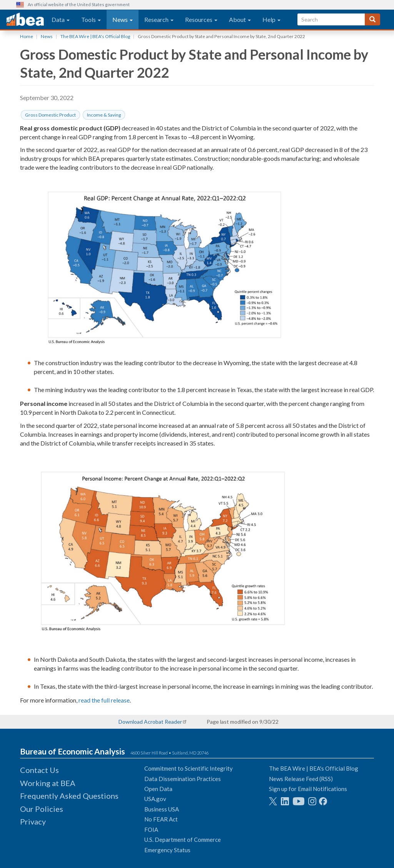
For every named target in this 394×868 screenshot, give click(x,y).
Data (61, 19)
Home (27, 36)
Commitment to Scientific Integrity (189, 768)
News (123, 19)
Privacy (33, 821)
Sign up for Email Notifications (308, 789)
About (240, 19)
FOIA (151, 830)
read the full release (104, 700)
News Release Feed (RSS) (301, 779)
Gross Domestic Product (50, 115)
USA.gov (155, 799)
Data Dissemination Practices (183, 779)
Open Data (158, 789)
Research (159, 19)
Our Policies (42, 809)
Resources (201, 19)
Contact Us (39, 770)
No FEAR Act (161, 819)
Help (271, 19)
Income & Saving (104, 115)
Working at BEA (48, 783)
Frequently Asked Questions (69, 796)
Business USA (162, 809)
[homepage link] (25, 20)
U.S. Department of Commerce (183, 840)
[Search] (372, 19)
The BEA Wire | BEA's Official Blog (95, 36)
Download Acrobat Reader (150, 722)
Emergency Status (167, 850)
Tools (91, 19)
